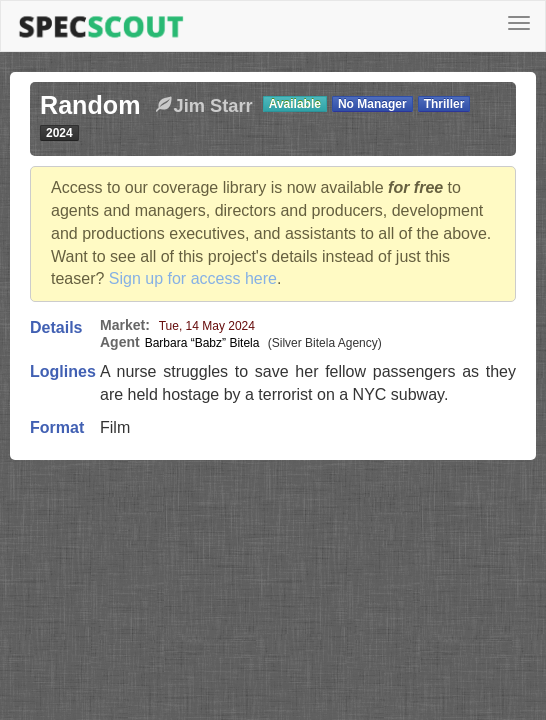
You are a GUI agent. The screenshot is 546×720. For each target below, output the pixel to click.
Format (57, 427)
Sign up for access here (193, 278)
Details (56, 327)
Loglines (63, 371)
